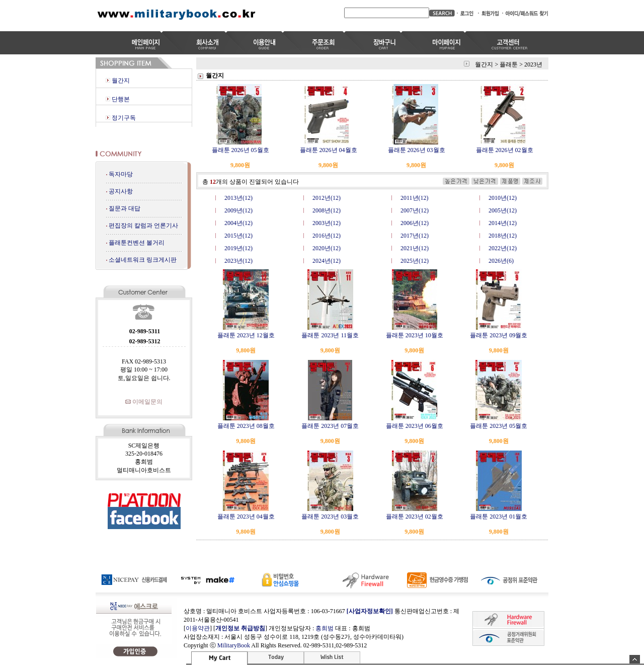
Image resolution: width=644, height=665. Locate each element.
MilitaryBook (234, 645)
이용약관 (198, 628)
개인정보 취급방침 (240, 628)
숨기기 (635, 659)
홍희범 (325, 628)
